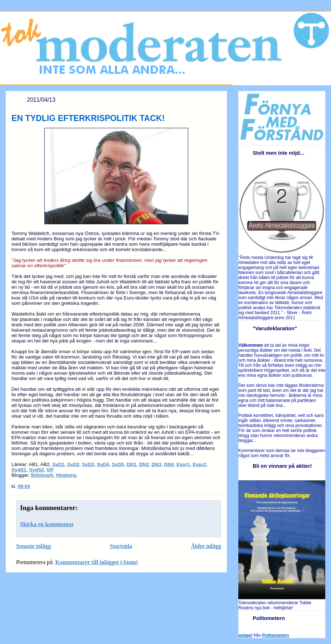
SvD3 (88, 464)
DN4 (169, 464)
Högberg (66, 475)
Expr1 (183, 464)
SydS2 (36, 470)
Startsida (121, 546)
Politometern (276, 635)
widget (245, 635)
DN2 (144, 464)
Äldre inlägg (206, 546)
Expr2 (199, 464)
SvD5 (118, 464)
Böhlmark (42, 475)
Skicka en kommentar (47, 524)
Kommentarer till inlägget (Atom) (96, 562)
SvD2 (73, 464)
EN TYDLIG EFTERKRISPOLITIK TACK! (88, 118)
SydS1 (19, 470)
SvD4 (103, 464)
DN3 (157, 464)
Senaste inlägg (33, 546)
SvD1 (58, 464)
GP (50, 470)
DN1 (132, 464)
